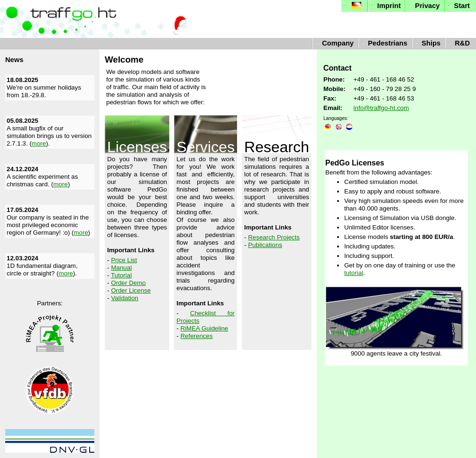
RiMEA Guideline (204, 328)
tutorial (354, 273)
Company (334, 43)
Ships (427, 43)
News (14, 60)
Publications (265, 245)
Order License (131, 290)
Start (458, 6)
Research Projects (274, 237)
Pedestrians (384, 43)
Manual (121, 268)
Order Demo (128, 283)
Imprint (385, 6)
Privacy (423, 6)
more (39, 143)
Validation (125, 298)
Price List (124, 260)
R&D (458, 43)
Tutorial (121, 275)
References (196, 336)
